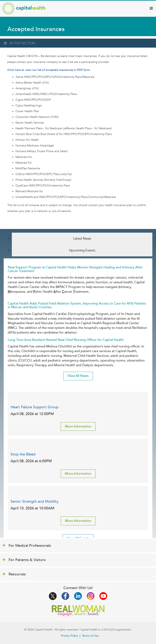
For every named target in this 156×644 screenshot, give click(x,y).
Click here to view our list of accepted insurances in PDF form (49, 70)
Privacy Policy (69, 636)
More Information (78, 426)
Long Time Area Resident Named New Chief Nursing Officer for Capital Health (66, 340)
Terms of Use (90, 636)
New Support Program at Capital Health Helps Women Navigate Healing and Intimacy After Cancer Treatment (75, 269)
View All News (78, 376)
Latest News (82, 239)
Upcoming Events (82, 250)
